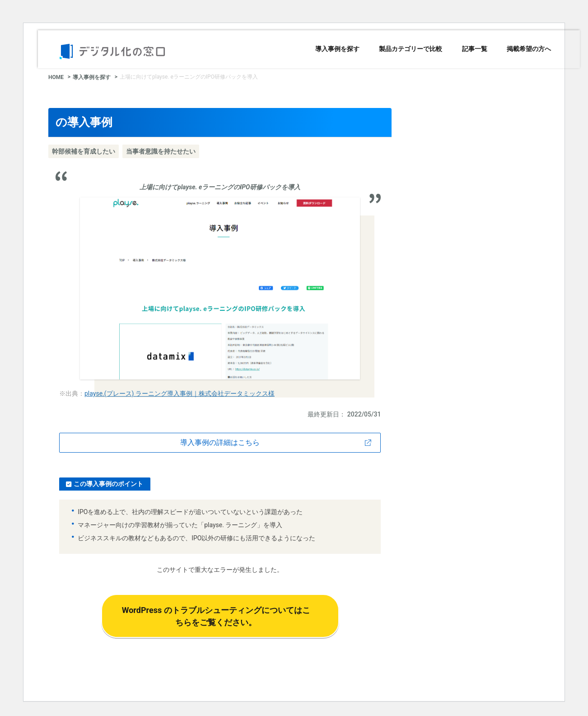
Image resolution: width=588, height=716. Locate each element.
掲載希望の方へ (529, 49)
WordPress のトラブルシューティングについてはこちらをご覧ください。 (216, 616)
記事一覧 (475, 49)
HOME (56, 77)
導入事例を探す (337, 49)
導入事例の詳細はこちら (220, 442)
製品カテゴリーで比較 (411, 49)
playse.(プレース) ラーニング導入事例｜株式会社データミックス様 (180, 393)
